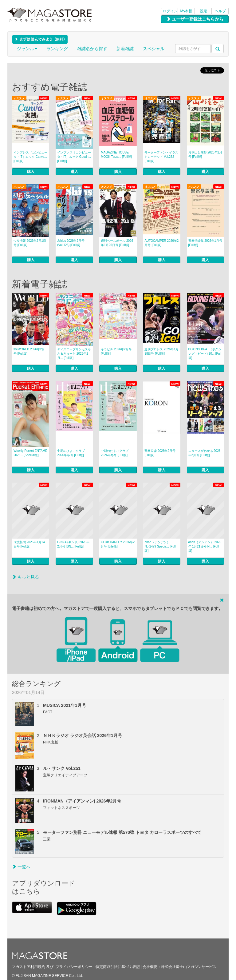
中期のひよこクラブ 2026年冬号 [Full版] (71, 453)
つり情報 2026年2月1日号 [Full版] (30, 243)
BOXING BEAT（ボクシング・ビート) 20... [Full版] (205, 354)
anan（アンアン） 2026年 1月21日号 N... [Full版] (205, 546)
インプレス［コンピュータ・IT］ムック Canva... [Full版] (30, 157)
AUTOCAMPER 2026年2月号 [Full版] (161, 243)
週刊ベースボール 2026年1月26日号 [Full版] (117, 243)
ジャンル (27, 49)
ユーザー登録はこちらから (195, 19)
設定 (203, 11)
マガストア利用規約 (29, 967)
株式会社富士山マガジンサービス (189, 967)
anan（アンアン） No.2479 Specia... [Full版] (160, 546)
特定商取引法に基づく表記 (118, 967)
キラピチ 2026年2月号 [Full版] (116, 351)
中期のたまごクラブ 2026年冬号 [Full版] (115, 453)
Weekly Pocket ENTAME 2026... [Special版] (30, 453)
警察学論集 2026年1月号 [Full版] (205, 243)
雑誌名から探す (92, 49)
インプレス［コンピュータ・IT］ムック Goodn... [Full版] (74, 157)
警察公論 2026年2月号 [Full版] (160, 453)
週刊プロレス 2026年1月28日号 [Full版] (161, 351)
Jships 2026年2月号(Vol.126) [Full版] (71, 243)
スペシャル (154, 49)
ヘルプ (220, 11)
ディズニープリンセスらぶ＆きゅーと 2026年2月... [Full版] (74, 354)
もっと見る (26, 577)
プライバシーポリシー (74, 967)
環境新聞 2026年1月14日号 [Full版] (29, 544)
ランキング (57, 49)
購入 (31, 172)
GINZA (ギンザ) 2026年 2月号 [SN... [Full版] (73, 544)
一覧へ (21, 867)
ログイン (170, 11)
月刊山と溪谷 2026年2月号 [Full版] (205, 155)
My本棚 (187, 11)
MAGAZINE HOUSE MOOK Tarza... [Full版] (116, 155)
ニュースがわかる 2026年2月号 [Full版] (205, 453)
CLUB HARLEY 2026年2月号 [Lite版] (118, 544)
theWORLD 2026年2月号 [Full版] (29, 351)
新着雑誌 (125, 49)
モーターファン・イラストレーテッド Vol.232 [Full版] (161, 157)
